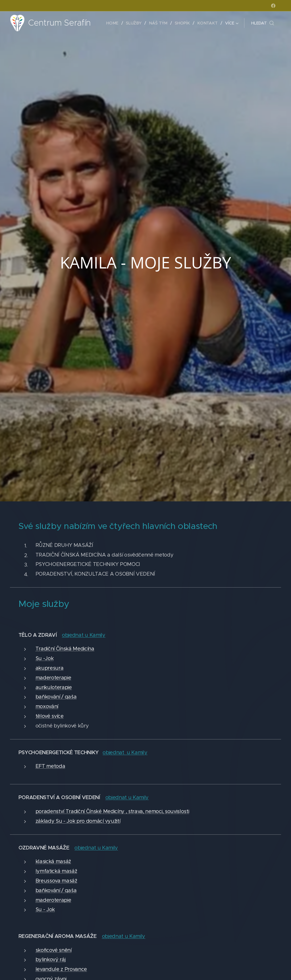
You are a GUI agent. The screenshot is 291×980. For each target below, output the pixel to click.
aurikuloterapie (54, 687)
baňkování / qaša (56, 697)
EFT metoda (50, 766)
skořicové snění (54, 950)
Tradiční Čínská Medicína (65, 649)
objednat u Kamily (125, 752)
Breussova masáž (56, 881)
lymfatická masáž (56, 871)
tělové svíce (50, 716)
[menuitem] (115, 23)
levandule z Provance (61, 969)
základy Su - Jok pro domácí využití (78, 821)
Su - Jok (45, 909)
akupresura (50, 668)
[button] (263, 23)
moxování (47, 706)
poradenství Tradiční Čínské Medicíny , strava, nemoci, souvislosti (112, 811)
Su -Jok (45, 658)
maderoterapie (53, 678)
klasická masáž (53, 861)
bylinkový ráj (51, 960)
